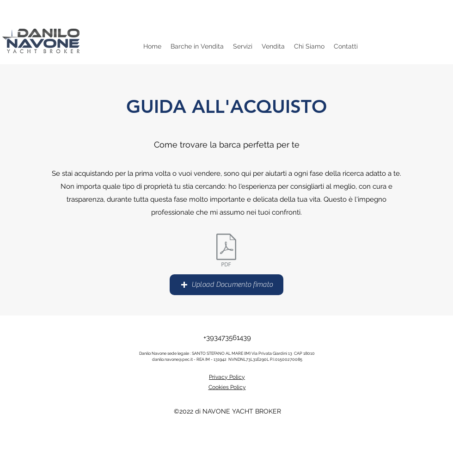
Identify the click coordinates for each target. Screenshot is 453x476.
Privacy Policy (227, 377)
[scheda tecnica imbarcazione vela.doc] (226, 251)
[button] (226, 285)
